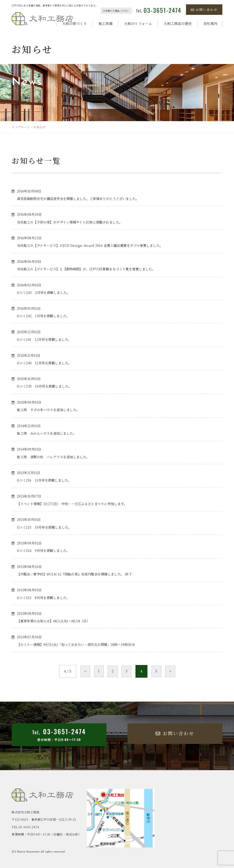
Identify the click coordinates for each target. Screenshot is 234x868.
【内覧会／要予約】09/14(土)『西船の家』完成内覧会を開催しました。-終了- (79, 574)
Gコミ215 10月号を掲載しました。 (46, 527)
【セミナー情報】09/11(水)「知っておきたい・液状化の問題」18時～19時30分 (80, 644)
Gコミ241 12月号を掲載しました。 (46, 339)
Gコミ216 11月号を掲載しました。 (46, 480)
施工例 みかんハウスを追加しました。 (49, 433)
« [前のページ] (79, 671)
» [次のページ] (176, 671)
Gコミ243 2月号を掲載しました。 (45, 292)
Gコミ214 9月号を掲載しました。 (45, 550)
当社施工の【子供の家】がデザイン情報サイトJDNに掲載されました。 (73, 222)
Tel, (159, 11)
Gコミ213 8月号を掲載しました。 (45, 598)
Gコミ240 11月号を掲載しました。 (46, 363)
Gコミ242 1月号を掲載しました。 (45, 316)
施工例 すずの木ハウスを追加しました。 (51, 410)
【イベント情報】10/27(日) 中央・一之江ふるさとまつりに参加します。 (76, 504)
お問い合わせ (204, 10)
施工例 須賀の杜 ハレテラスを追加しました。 (56, 457)
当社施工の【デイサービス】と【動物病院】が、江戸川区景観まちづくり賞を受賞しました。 (91, 269)
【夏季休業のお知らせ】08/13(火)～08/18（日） (56, 621)
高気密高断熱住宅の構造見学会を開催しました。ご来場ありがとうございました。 (82, 198)
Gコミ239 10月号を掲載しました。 (46, 386)
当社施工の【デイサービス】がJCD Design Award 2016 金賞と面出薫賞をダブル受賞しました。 (95, 245)
